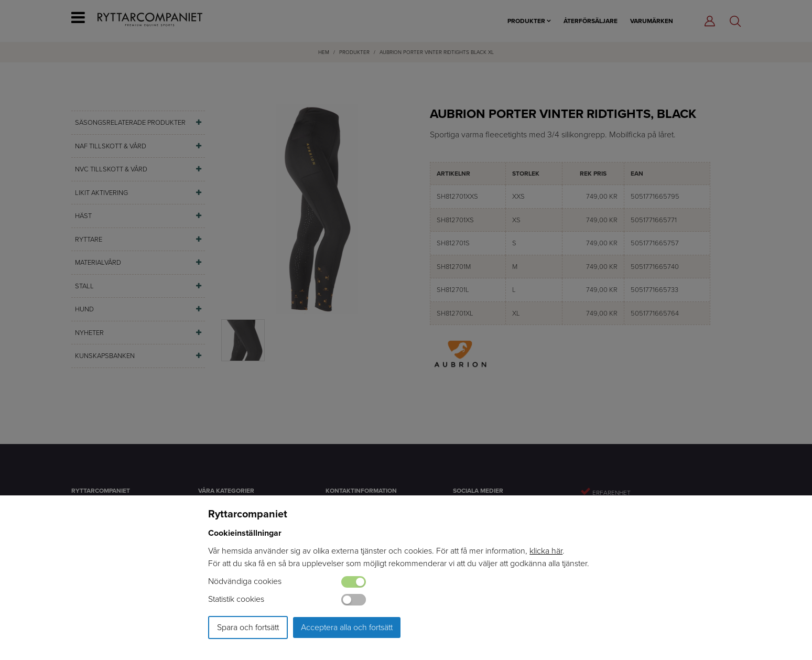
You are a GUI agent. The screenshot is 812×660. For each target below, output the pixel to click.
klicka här (546, 551)
